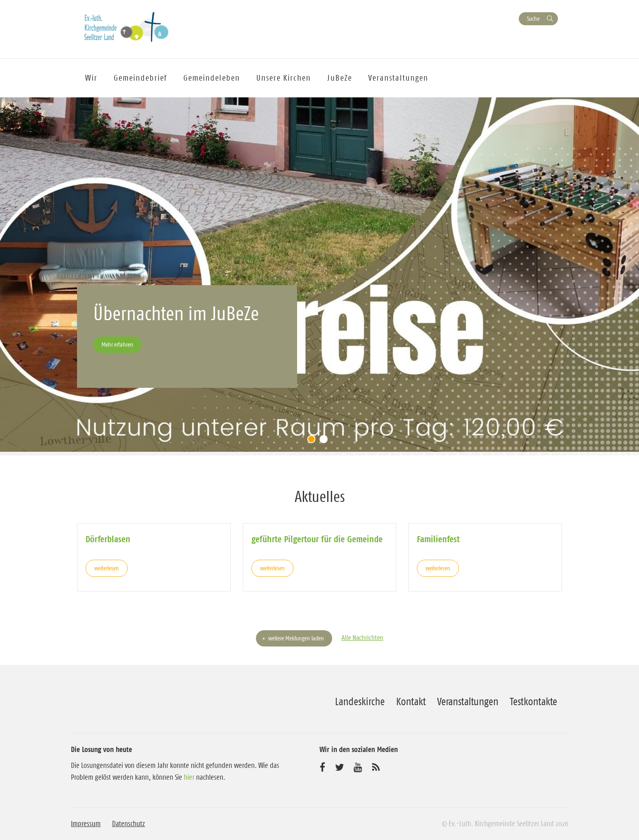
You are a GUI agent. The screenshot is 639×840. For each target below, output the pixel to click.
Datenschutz (129, 824)
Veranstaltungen (468, 701)
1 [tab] (313, 441)
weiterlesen (107, 568)
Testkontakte (533, 701)
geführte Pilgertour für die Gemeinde (317, 539)
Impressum (86, 824)
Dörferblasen (108, 539)
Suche (533, 19)
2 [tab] (326, 441)
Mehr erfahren (117, 344)
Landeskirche (360, 701)
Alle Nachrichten (362, 638)
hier (189, 777)
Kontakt (411, 701)
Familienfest (438, 539)
